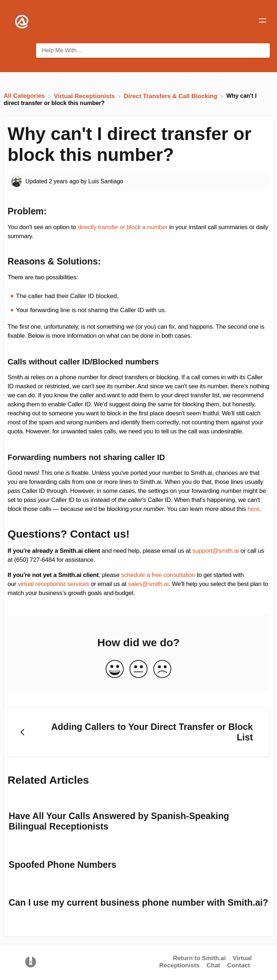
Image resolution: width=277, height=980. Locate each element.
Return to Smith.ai (199, 958)
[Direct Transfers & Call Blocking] (171, 96)
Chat (213, 965)
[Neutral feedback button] (138, 670)
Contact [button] (239, 965)
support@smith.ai (216, 551)
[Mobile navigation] (263, 22)
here (253, 509)
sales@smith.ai (148, 584)
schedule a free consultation (158, 575)
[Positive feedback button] (115, 670)
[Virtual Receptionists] (85, 96)
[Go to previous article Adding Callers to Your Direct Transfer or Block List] (138, 732)
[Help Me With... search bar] (153, 51)
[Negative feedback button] (162, 670)
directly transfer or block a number (122, 227)
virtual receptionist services (53, 584)
